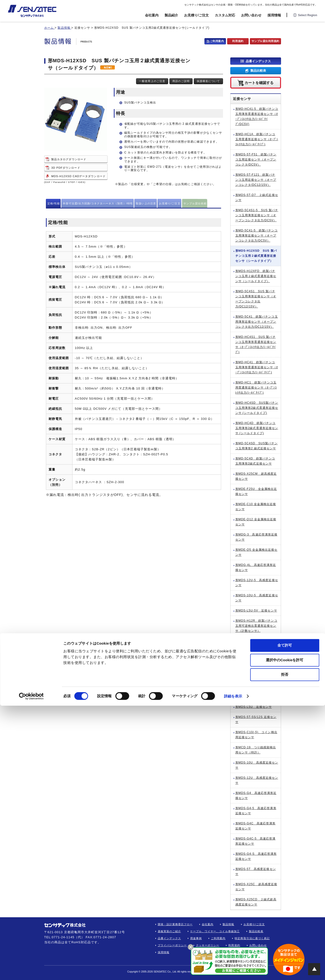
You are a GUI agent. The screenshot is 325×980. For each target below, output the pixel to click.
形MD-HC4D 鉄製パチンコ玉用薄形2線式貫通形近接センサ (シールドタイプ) (257, 428)
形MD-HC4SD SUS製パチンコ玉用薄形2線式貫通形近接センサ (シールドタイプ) (257, 408)
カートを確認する (259, 82)
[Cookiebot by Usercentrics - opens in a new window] (31, 971)
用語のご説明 (181, 81)
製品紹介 (171, 15)
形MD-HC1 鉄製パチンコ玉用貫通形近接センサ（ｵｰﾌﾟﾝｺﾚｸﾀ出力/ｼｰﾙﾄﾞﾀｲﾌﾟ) (256, 388)
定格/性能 (54, 203)
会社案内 (152, 15)
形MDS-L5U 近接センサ (254, 707)
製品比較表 (258, 71)
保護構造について (208, 81)
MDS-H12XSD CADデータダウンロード (78, 176)
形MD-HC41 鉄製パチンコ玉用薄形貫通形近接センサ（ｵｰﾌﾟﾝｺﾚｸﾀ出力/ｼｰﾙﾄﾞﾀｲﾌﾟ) (257, 367)
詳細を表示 (233, 970)
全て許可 (285, 920)
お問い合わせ (251, 15)
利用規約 (238, 41)
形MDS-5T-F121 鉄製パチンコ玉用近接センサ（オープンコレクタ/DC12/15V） (256, 180)
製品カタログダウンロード (69, 159)
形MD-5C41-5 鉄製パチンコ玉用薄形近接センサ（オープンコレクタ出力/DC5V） (257, 236)
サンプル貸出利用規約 (266, 41)
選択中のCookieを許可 (285, 934)
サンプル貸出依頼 (195, 203)
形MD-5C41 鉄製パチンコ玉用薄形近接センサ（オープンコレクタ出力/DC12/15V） (257, 322)
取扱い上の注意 (146, 203)
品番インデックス (258, 61)
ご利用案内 (217, 41)
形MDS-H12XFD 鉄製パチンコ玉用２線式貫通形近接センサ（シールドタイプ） (256, 276)
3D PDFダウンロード (66, 168)
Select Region (305, 15)
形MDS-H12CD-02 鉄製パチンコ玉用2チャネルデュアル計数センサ (257, 692)
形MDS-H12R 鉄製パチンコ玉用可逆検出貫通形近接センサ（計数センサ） (256, 626)
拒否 (285, 949)
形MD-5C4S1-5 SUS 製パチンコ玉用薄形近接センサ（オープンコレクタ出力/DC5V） (257, 215)
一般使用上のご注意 (152, 81)
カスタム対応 (225, 15)
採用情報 (274, 15)
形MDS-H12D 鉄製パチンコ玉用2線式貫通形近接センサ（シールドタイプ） (256, 646)
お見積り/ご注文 (196, 15)
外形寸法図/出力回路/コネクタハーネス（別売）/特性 (98, 203)
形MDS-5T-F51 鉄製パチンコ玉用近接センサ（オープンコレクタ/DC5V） (256, 160)
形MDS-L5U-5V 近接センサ (256, 611)
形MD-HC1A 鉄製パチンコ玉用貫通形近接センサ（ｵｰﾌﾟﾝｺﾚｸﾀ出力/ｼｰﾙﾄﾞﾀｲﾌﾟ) (257, 139)
